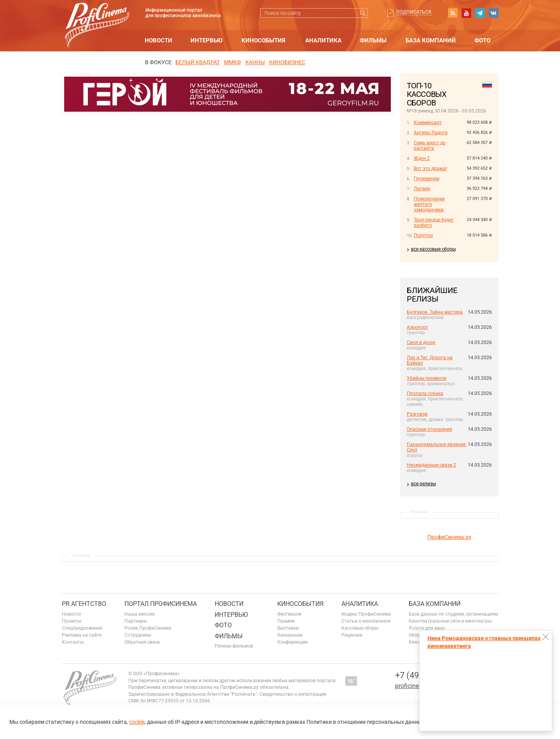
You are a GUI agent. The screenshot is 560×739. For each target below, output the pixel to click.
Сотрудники (138, 635)
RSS (453, 13)
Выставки (288, 628)
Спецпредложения (82, 628)
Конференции (292, 642)
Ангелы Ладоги (431, 133)
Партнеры (136, 621)
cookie (137, 722)
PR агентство (84, 604)
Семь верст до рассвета (430, 146)
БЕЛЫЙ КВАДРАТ (198, 62)
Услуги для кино (427, 628)
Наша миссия (140, 614)
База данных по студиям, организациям (453, 614)
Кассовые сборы (360, 628)
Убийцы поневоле (427, 378)
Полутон (423, 235)
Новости (158, 40)
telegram (480, 13)
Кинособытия (263, 40)
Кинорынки (290, 635)
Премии (286, 621)
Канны (255, 62)
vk (493, 13)
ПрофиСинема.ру (449, 537)
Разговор (417, 414)
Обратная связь (142, 642)
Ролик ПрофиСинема (148, 628)
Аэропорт (417, 327)
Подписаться (414, 12)
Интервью (206, 40)
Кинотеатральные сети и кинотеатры (450, 621)
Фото (482, 40)
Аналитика (323, 40)
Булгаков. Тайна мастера (435, 312)
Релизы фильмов (234, 646)
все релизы (423, 484)
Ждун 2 (422, 158)
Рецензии (352, 635)
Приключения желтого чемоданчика (429, 204)
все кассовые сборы (433, 249)
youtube (466, 13)
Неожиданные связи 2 (431, 465)
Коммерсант (428, 123)
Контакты (73, 642)
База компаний (431, 40)
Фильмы (373, 40)
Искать (363, 13)
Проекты (72, 621)
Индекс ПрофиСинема (366, 614)
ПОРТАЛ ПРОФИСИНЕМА (161, 604)
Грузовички (427, 179)
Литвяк (422, 189)
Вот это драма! (430, 169)
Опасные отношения (430, 429)
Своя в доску (421, 342)
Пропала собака (425, 393)
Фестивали (289, 614)
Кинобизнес (287, 62)
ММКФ (233, 62)
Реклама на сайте (82, 635)
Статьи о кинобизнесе (366, 621)
